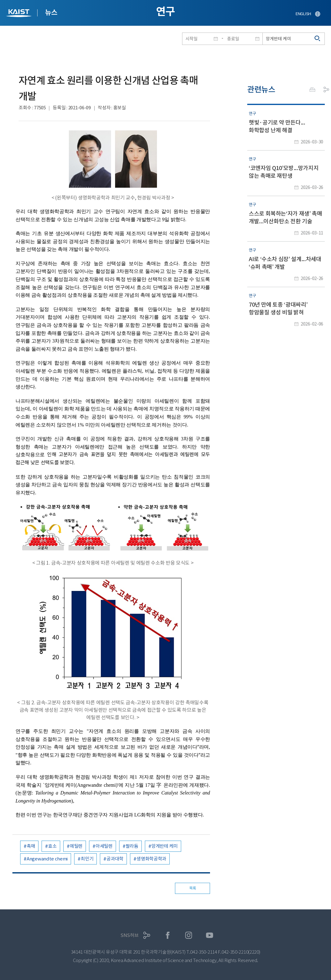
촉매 (31, 846)
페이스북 (168, 935)
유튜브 (210, 935)
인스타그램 (189, 935)
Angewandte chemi (47, 859)
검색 (318, 39)
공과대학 (115, 859)
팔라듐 (132, 846)
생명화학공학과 (151, 859)
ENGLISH (303, 14)
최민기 (87, 859)
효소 (52, 846)
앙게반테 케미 (165, 846)
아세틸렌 (104, 846)
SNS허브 (130, 935)
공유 (326, 90)
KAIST (20, 14)
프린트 (312, 90)
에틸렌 (76, 846)
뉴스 (51, 12)
